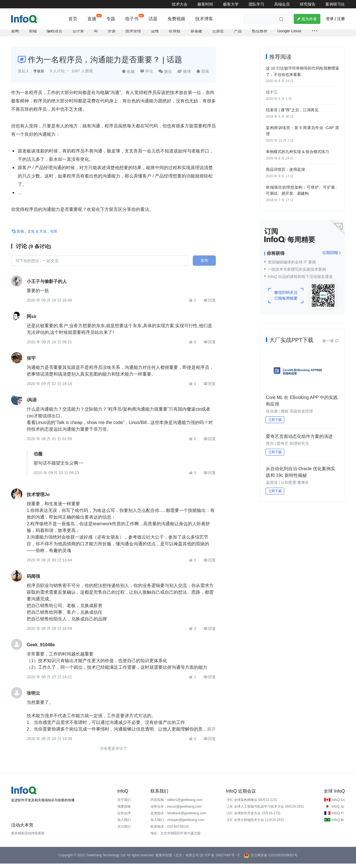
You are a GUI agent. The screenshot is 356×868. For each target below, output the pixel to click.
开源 (112, 35)
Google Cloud (289, 35)
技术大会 (180, 4)
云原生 (218, 35)
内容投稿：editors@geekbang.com (176, 804)
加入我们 (124, 824)
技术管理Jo (38, 499)
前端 (33, 35)
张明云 (33, 698)
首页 (73, 19)
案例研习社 (335, 4)
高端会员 (282, 4)
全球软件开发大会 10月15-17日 (257, 818)
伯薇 (38, 458)
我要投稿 (124, 811)
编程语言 (55, 35)
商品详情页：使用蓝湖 (285, 170)
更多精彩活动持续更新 (28, 838)
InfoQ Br (338, 824)
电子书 (132, 19)
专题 (111, 19)
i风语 (32, 404)
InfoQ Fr (338, 818)
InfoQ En (338, 804)
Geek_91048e (41, 649)
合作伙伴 (124, 818)
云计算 (78, 35)
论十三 (272, 95)
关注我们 (124, 831)
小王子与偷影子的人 (47, 286)
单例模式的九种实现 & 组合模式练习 (297, 153)
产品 (238, 35)
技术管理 (133, 35)
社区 (54, 236)
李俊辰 (39, 76)
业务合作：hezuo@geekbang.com (176, 811)
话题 (153, 19)
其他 (20, 236)
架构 (15, 35)
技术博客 (204, 19)
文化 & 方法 (37, 236)
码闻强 (33, 581)
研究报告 (308, 4)
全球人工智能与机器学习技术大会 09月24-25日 (269, 811)
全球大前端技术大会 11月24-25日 (259, 824)
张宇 (31, 363)
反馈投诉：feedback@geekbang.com (178, 818)
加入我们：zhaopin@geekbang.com (177, 824)
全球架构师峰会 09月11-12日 (255, 804)
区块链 (175, 35)
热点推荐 (259, 35)
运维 (155, 35)
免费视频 (176, 19)
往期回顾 (332, 252)
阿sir (32, 321)
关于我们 (124, 804)
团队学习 (256, 4)
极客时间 (205, 4)
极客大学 (231, 4)
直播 (92, 19)
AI (96, 35)
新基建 (196, 35)
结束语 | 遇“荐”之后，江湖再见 (292, 113)
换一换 (331, 341)
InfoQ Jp (338, 811)
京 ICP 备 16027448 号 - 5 (220, 860)
